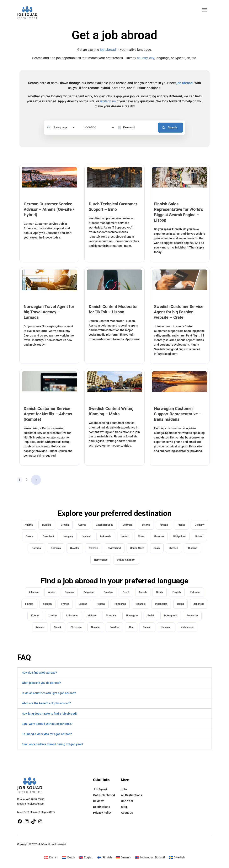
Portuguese (171, 616)
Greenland (48, 536)
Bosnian (69, 592)
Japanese (199, 604)
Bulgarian (89, 592)
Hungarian (120, 604)
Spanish (96, 627)
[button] (204, 10)
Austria (29, 525)
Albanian (34, 592)
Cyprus (82, 525)
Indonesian (161, 604)
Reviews (99, 801)
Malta (141, 536)
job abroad (108, 50)
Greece (30, 536)
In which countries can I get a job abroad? (49, 693)
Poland (199, 536)
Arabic (52, 592)
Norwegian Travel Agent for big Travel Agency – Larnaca (49, 312)
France (181, 525)
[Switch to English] (86, 857)
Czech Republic (104, 525)
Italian (180, 604)
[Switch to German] (124, 857)
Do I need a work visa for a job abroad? (47, 734)
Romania (56, 548)
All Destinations (131, 795)
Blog (124, 807)
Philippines (180, 536)
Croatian (108, 592)
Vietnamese (187, 627)
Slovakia (75, 548)
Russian (40, 627)
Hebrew (101, 604)
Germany (200, 525)
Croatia (65, 525)
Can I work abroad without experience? (47, 724)
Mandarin (111, 616)
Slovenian (76, 627)
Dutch (160, 592)
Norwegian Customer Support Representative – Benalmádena (178, 414)
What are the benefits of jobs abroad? (46, 703)
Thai (131, 627)
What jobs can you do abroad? (41, 683)
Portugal (37, 548)
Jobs (124, 789)
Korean (35, 616)
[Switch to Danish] (51, 857)
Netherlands (101, 560)
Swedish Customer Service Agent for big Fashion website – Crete (179, 312)
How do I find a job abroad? (39, 673)
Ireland (125, 536)
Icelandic (140, 604)
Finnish (29, 604)
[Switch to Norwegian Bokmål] (150, 857)
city (152, 58)
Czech (126, 592)
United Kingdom (126, 560)
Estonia (146, 525)
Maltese (92, 616)
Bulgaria (47, 525)
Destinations (102, 807)
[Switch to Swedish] (177, 857)
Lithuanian (72, 616)
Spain (157, 548)
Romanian (192, 616)
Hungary (68, 536)
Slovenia (94, 548)
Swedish (114, 627)
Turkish (147, 627)
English (177, 592)
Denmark (127, 525)
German (83, 604)
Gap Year (127, 801)
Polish (151, 616)
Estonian (195, 592)
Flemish (47, 604)
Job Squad (100, 789)
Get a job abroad (104, 795)
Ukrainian (166, 627)
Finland (164, 525)
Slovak (58, 627)
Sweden (174, 548)
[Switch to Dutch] (69, 857)
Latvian (53, 616)
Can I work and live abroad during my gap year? (52, 744)
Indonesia (106, 536)
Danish (143, 592)
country (142, 58)
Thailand (192, 548)
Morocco (159, 536)
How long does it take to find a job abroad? (49, 714)
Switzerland (114, 548)
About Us (127, 813)
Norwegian (132, 616)
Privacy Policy (102, 813)
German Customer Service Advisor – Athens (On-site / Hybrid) (49, 209)
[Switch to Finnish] (105, 857)
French (65, 604)
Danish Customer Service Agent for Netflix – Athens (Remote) (48, 414)
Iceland (87, 536)
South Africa (137, 548)
